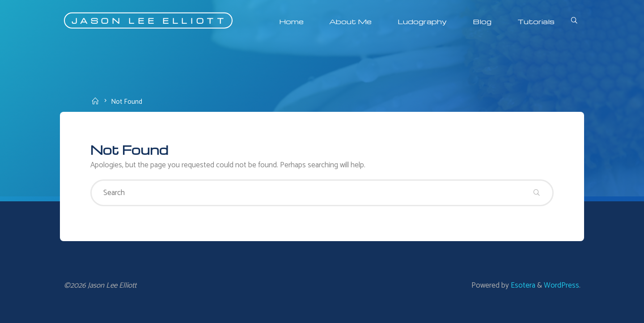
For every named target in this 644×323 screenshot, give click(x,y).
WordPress (561, 285)
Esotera (522, 285)
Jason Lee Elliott (149, 20)
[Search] (574, 21)
